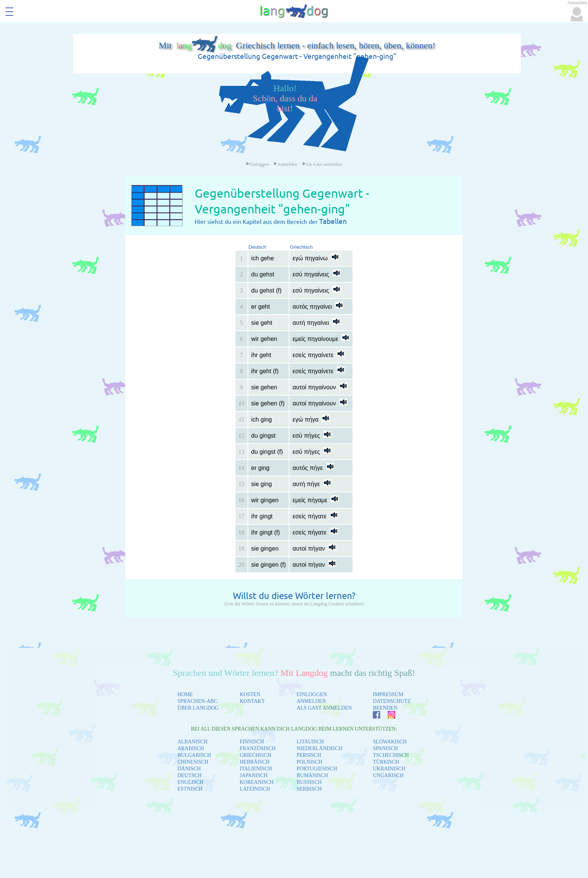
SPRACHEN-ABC (197, 701)
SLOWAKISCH (390, 742)
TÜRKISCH (386, 762)
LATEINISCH (255, 789)
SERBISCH (309, 789)
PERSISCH (309, 755)
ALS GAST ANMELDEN (324, 708)
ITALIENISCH (256, 769)
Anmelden (285, 164)
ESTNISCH (190, 789)
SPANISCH (385, 748)
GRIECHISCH (255, 755)
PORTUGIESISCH (317, 769)
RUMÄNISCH (312, 775)
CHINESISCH (193, 762)
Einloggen (258, 164)
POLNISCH (309, 762)
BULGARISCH (194, 755)
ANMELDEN (311, 701)
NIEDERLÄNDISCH (319, 748)
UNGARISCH (388, 775)
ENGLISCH (190, 782)
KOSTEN (250, 694)
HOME (185, 694)
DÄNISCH (189, 769)
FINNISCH (252, 742)
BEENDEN (385, 708)
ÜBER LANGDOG (198, 708)
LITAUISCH (310, 742)
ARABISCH (191, 748)
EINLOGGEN (312, 694)
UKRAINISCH (389, 769)
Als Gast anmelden (322, 164)
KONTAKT (252, 701)
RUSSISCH (309, 782)
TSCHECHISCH (391, 755)
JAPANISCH (253, 775)
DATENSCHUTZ (391, 701)
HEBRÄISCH (254, 762)
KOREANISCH (256, 782)
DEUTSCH (190, 775)
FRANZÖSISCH (258, 748)
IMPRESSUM (388, 694)
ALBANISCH (192, 742)
